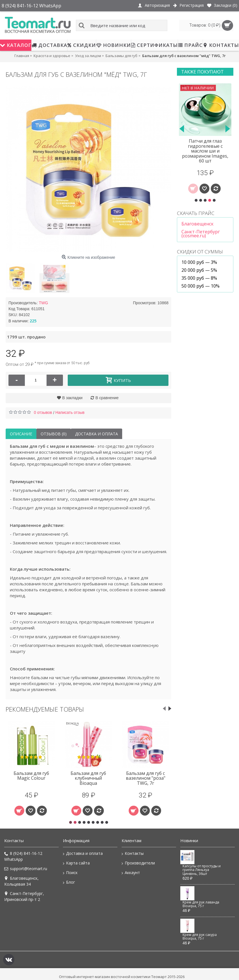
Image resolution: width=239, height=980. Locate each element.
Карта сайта (76, 863)
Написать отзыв (70, 412)
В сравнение (107, 398)
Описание (21, 434)
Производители (138, 863)
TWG (43, 303)
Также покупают (202, 72)
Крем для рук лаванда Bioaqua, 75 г (201, 904)
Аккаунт (131, 873)
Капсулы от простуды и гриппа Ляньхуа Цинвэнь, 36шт (202, 870)
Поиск (70, 873)
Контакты (133, 853)
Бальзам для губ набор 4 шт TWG (145, 776)
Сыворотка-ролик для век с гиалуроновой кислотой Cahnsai (205, 148)
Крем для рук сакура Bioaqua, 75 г (200, 937)
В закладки (73, 398)
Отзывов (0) (54, 434)
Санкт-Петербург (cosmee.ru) (201, 234)
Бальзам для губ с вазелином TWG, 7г (88, 776)
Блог (69, 882)
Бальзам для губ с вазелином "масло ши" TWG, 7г (31, 778)
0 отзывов (43, 412)
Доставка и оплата (97, 434)
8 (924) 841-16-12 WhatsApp (23, 856)
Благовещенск (198, 224)
